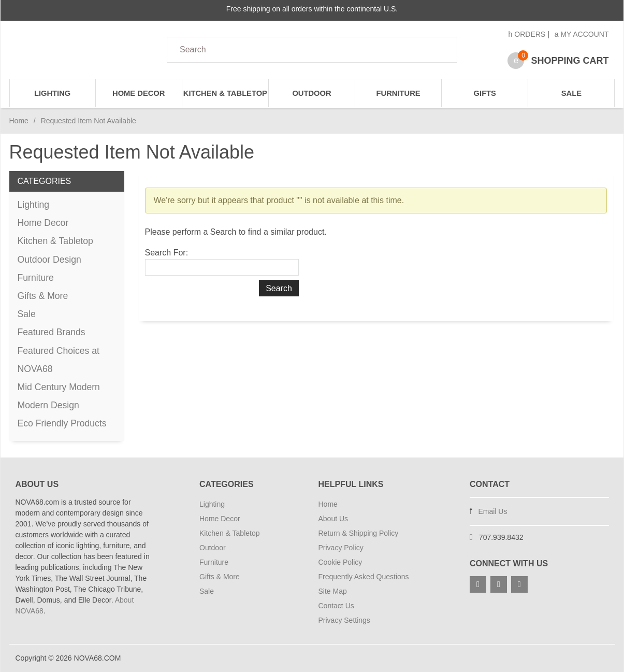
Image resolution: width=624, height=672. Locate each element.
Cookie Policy (340, 562)
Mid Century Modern (59, 387)
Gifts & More (43, 296)
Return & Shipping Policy (359, 533)
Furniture (398, 93)
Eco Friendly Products (62, 423)
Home (19, 121)
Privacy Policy (341, 548)
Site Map (333, 591)
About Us (333, 519)
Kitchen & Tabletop (225, 93)
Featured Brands (52, 332)
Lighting (52, 93)
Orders (527, 34)
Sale (571, 93)
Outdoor (311, 93)
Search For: (167, 253)
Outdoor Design (49, 260)
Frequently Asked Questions (364, 577)
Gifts (485, 93)
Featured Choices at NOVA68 (59, 360)
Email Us (492, 511)
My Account (582, 34)
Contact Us (336, 606)
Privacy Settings (344, 620)
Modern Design (48, 405)
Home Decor (139, 93)
